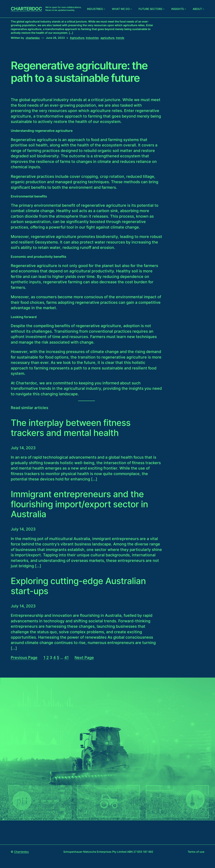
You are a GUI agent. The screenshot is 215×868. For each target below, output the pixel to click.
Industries (95, 9)
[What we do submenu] (131, 9)
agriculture (107, 38)
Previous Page (24, 658)
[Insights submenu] (185, 9)
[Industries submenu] (104, 9)
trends (120, 38)
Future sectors (150, 9)
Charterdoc (26, 9)
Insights (178, 9)
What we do (121, 9)
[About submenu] (203, 9)
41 (67, 658)
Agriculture (77, 38)
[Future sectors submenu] (164, 9)
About (197, 9)
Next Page (84, 658)
